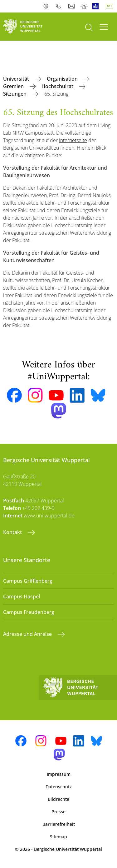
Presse (58, 812)
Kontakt (13, 532)
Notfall (84, 6)
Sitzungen (15, 94)
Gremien (14, 86)
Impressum (59, 774)
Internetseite (73, 140)
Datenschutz (59, 787)
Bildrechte (58, 799)
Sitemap (58, 837)
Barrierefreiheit (59, 824)
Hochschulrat (58, 86)
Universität (17, 79)
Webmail (72, 6)
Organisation (63, 79)
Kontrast (47, 6)
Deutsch (110, 6)
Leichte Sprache (97, 6)
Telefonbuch (60, 6)
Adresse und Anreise (28, 634)
